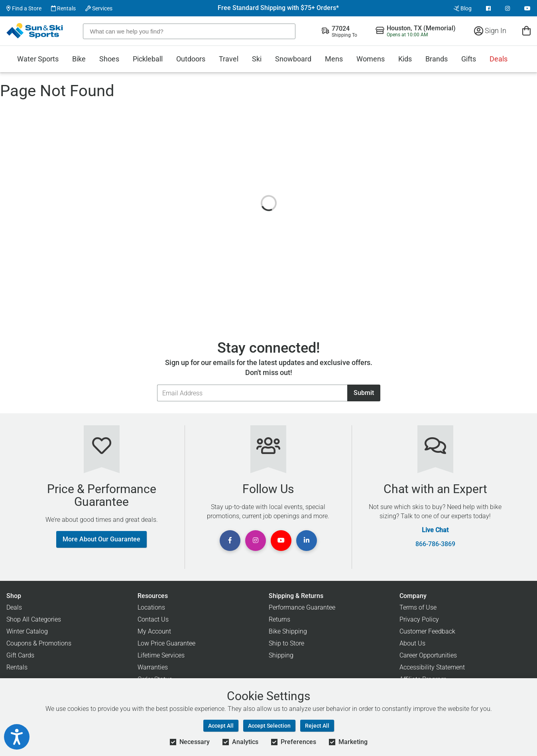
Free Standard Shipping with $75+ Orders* (278, 8)
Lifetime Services (161, 655)
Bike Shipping (288, 631)
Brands (437, 59)
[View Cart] (526, 31)
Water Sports (38, 59)
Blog (463, 8)
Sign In (490, 31)
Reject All (317, 726)
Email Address (157, 384)
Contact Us (153, 619)
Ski (257, 59)
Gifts (469, 59)
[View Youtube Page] (527, 8)
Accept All (221, 726)
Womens (371, 59)
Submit (364, 393)
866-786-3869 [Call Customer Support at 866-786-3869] (435, 544)
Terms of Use (418, 607)
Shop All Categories (34, 619)
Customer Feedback (427, 631)
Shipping (281, 655)
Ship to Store (286, 643)
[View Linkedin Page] (307, 541)
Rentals (63, 8)
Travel (229, 59)
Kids (405, 59)
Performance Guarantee (302, 607)
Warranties (153, 667)
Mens (334, 59)
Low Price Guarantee (166, 643)
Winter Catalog (27, 631)
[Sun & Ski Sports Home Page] (35, 31)
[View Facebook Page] (488, 8)
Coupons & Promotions (39, 643)
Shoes (109, 59)
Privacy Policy (419, 619)
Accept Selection (269, 726)
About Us (412, 643)
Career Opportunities (428, 655)
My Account (154, 631)
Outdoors (191, 59)
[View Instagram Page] (507, 8)
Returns (279, 619)
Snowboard (293, 59)
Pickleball (148, 59)
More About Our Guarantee (101, 539)
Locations (151, 607)
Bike (79, 59)
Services (99, 8)
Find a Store (24, 8)
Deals (499, 59)
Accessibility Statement (432, 667)
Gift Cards (20, 655)
